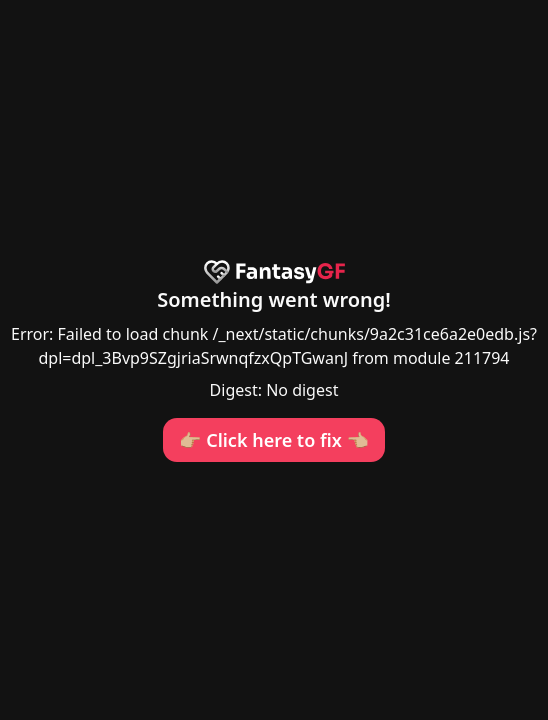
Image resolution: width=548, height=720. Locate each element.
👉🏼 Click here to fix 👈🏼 (274, 440)
